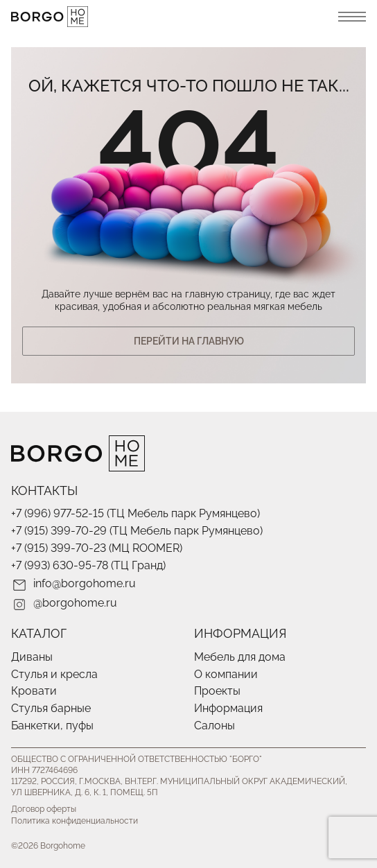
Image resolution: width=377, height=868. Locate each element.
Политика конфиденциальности (74, 821)
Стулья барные (51, 708)
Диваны (32, 657)
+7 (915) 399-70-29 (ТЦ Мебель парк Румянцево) (137, 531)
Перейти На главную (189, 341)
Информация (228, 708)
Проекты (217, 691)
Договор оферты (44, 809)
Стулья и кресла (54, 674)
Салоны (214, 726)
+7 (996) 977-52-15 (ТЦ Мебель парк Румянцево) (135, 513)
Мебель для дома (240, 657)
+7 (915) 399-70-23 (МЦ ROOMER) (97, 548)
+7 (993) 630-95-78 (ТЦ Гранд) (88, 565)
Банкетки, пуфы (52, 726)
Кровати (34, 691)
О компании (226, 674)
